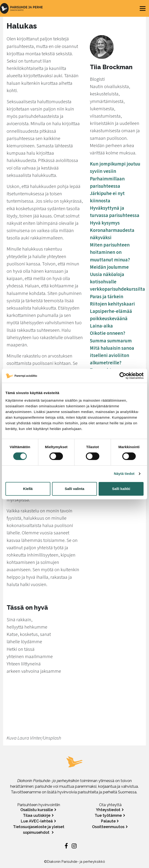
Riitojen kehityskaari (112, 304)
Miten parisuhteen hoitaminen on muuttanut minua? (110, 252)
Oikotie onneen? (107, 333)
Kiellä (28, 489)
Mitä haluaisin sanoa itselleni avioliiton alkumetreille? (112, 355)
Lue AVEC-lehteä (37, 821)
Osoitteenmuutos (108, 827)
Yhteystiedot (108, 810)
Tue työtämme (108, 815)
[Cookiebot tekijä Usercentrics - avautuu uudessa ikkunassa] (123, 376)
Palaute (108, 821)
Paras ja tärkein (107, 297)
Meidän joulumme (109, 267)
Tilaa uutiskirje (37, 815)
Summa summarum (111, 341)
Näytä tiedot (124, 474)
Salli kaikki (121, 489)
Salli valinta (75, 489)
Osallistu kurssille (37, 810)
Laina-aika (101, 326)
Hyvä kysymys (105, 223)
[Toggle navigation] (143, 9)
